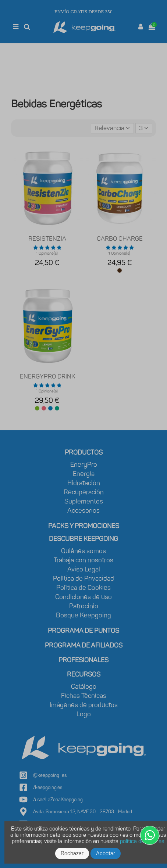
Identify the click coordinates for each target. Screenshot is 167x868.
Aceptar (106, 853)
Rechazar (72, 853)
